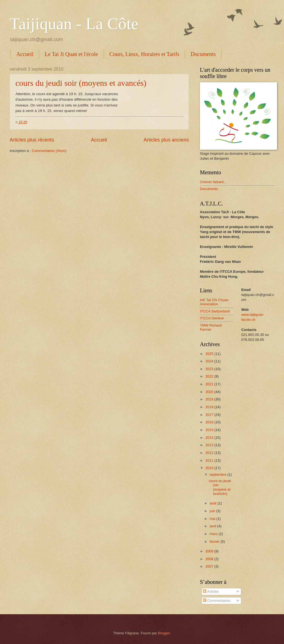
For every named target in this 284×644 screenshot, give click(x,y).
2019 (210, 399)
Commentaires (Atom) (49, 151)
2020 (210, 392)
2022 (210, 376)
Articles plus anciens (166, 140)
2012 (210, 453)
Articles (211, 591)
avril (213, 526)
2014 (210, 438)
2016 (210, 422)
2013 (210, 445)
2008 (210, 559)
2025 (210, 354)
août (214, 503)
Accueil (25, 54)
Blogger (164, 633)
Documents (203, 54)
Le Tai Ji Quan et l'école (71, 54)
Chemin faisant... (213, 182)
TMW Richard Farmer (211, 327)
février (215, 542)
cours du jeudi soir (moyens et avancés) (81, 83)
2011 (210, 460)
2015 (210, 430)
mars (214, 534)
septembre (218, 475)
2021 (210, 384)
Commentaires (217, 601)
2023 (210, 369)
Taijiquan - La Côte (74, 24)
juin (213, 511)
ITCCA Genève (212, 318)
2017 (210, 415)
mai (213, 519)
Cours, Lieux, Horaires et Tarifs (144, 54)
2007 (210, 566)
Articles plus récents (32, 140)
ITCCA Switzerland (215, 311)
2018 (210, 407)
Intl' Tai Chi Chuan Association (214, 302)
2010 (210, 468)
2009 (210, 551)
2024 (210, 361)
